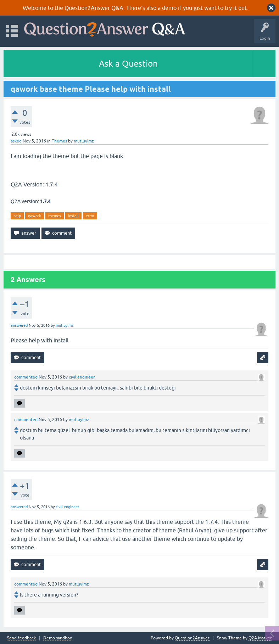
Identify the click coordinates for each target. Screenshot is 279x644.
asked (16, 141)
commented (26, 377)
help (17, 216)
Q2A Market (260, 638)
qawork (35, 216)
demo (169, 8)
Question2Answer (192, 638)
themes (55, 216)
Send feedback (21, 638)
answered (19, 325)
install (73, 216)
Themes (59, 141)
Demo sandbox (58, 638)
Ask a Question (128, 64)
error (90, 216)
